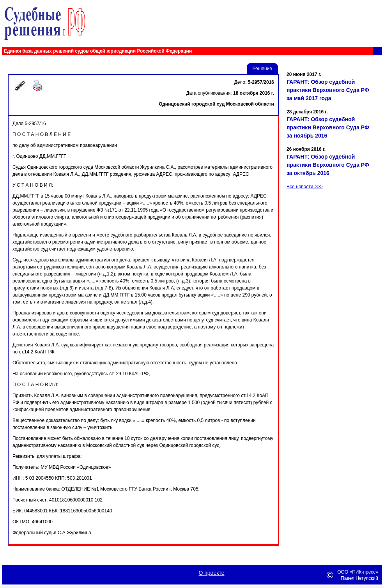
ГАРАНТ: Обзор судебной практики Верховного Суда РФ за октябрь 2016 (328, 165)
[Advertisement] (333, 276)
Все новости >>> (305, 187)
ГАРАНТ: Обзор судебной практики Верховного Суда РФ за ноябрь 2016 (328, 127)
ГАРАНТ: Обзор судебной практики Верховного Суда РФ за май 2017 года (328, 90)
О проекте (211, 573)
